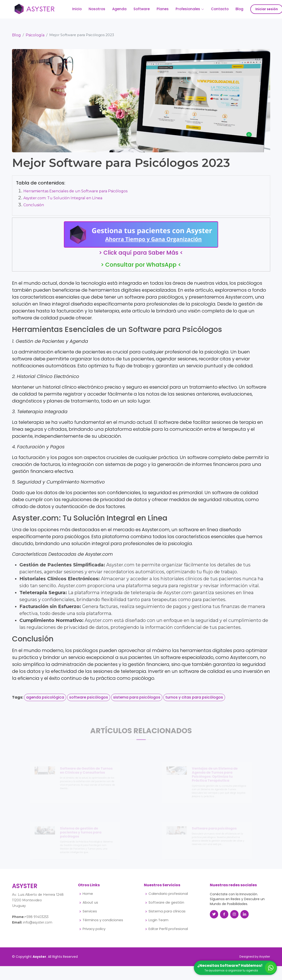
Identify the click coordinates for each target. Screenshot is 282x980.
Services (90, 911)
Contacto (220, 9)
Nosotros (97, 9)
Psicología (35, 38)
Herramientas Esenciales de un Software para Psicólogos (75, 194)
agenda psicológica (45, 700)
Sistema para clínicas (167, 911)
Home (88, 894)
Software (142, 9)
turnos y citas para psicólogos (194, 700)
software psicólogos (89, 700)
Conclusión (34, 208)
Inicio (77, 9)
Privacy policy (94, 929)
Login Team (158, 920)
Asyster (265, 957)
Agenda (119, 9)
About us (90, 903)
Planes (163, 9)
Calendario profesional (168, 894)
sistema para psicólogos (137, 700)
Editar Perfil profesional (168, 929)
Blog (239, 9)
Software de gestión (166, 903)
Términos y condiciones (103, 920)
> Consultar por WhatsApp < (141, 267)
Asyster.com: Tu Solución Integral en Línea (63, 201)
